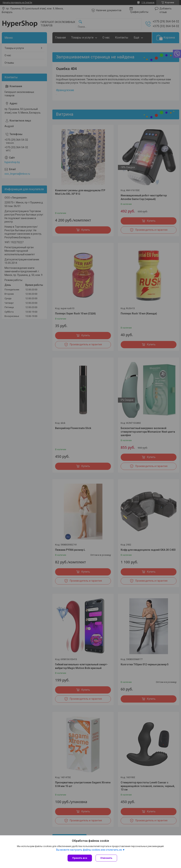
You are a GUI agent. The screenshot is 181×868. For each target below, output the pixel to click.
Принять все (80, 858)
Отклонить (106, 858)
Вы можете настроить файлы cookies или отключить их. (89, 850)
